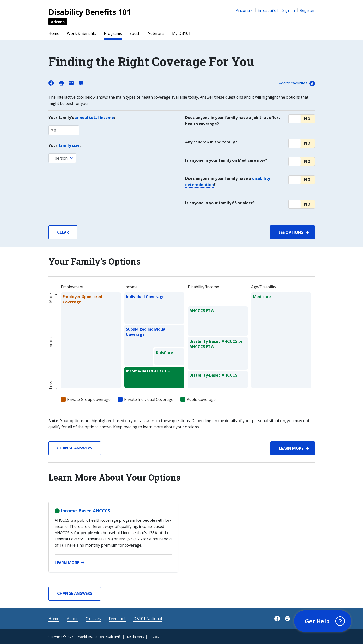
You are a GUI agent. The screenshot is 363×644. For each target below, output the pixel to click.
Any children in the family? (211, 142)
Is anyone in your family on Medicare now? (226, 160)
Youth (135, 33)
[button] (302, 119)
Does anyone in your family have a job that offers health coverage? (233, 121)
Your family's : (82, 118)
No (307, 119)
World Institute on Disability (98, 637)
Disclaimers (136, 637)
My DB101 (181, 33)
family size (69, 145)
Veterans (156, 33)
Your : (65, 145)
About (72, 619)
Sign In (289, 10)
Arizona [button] (243, 10)
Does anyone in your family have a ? (228, 182)
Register (307, 10)
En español (268, 10)
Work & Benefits (82, 33)
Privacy (154, 637)
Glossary (93, 619)
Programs (113, 33)
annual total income (94, 118)
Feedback (117, 619)
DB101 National (148, 619)
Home (54, 33)
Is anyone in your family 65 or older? (220, 203)
